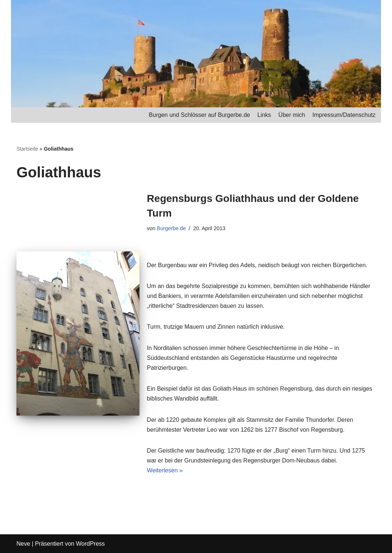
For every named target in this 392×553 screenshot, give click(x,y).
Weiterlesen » (165, 470)
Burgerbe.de (171, 228)
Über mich (292, 115)
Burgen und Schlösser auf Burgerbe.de (200, 115)
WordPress (90, 544)
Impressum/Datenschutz (344, 115)
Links (264, 115)
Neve (23, 544)
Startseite (27, 149)
